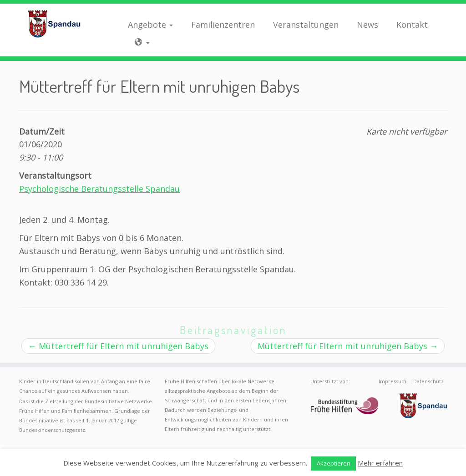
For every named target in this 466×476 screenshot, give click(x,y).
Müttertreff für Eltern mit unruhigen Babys (118, 346)
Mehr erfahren (380, 463)
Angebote (150, 25)
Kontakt (412, 25)
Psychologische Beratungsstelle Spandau (99, 189)
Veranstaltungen (306, 25)
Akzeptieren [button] (334, 463)
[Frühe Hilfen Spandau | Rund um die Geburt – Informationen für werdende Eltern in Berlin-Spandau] (55, 24)
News (367, 25)
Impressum (393, 381)
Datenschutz (428, 381)
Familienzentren (223, 25)
